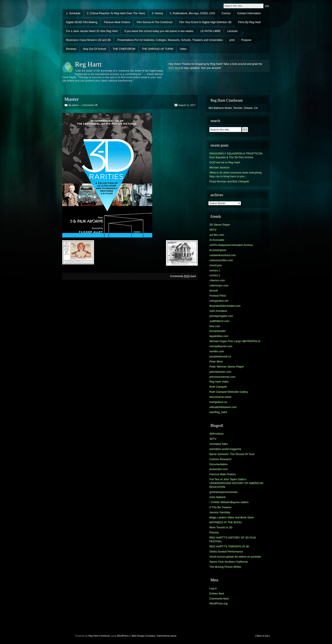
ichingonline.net (219, 301)
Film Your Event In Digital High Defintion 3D (205, 22)
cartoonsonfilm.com (221, 260)
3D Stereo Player (220, 225)
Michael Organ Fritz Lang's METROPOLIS (235, 341)
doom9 (214, 291)
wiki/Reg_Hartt (218, 412)
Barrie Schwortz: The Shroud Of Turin (232, 454)
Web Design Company (143, 636)
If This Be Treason (220, 507)
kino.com (215, 326)
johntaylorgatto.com (221, 316)
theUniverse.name (220, 397)
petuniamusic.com (220, 372)
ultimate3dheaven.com (223, 407)
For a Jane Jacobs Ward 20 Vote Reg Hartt (92, 31)
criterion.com (217, 280)
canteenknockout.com (223, 255)
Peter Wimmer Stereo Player (227, 367)
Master (72, 99)
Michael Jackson (219, 167)
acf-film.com (217, 235)
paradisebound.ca (220, 356)
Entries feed (217, 593)
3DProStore (216, 434)
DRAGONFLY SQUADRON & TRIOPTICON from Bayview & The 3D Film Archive (236, 155)
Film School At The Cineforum (155, 22)
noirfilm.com (217, 351)
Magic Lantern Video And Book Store (232, 517)
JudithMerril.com (219, 321)
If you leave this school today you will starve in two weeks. (159, 31)
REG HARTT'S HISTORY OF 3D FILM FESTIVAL (232, 539)
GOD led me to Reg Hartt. (225, 162)
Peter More (216, 362)
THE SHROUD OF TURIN (158, 49)
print (232, 40)
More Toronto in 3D (221, 527)
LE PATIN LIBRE (211, 31)
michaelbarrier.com (221, 346)
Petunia (214, 532)
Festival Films (218, 296)
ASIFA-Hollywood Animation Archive (231, 245)
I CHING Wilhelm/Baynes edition (229, 502)
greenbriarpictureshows (223, 492)
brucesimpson (218, 250)
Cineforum (105, 636)
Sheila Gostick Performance (226, 552)
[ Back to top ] (263, 636)
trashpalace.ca (218, 402)
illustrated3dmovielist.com (225, 306)
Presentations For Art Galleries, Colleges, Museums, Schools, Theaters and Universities (170, 40)
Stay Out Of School (94, 49)
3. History (157, 13)
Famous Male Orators (117, 22)
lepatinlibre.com (219, 336)
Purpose (246, 40)
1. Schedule (73, 13)
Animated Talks (219, 444)
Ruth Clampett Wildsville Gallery (229, 392)
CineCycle (216, 265)
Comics (226, 13)
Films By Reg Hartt (249, 22)
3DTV (213, 230)
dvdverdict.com (219, 469)
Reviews (71, 49)
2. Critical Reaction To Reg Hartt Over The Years (116, 13)
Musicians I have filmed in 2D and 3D (88, 40)
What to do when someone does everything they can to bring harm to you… (235, 174)
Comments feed (183, 276)
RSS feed (174, 68)
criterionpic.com (219, 285)
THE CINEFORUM (124, 49)
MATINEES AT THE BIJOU (226, 522)
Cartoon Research (220, 459)
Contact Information (249, 13)
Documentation (219, 464)
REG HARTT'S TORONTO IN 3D (229, 546)
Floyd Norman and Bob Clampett (229, 181)
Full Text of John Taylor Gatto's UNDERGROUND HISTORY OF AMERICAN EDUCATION (236, 483)
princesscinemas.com (222, 377)
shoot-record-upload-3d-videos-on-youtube (235, 557)
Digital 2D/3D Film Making (82, 22)
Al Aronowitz (217, 240)
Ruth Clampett (218, 387)
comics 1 (215, 270)
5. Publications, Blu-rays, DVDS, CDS (192, 13)
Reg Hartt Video (219, 382)
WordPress (123, 636)
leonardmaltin (218, 331)
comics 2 (215, 275)
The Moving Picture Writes (225, 567)
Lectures (232, 31)
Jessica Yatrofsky (220, 512)
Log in (213, 588)
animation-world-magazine (225, 449)
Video (183, 49)
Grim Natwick (217, 497)
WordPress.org (218, 603)
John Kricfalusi (218, 311)
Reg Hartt (88, 64)
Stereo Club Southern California (229, 562)
